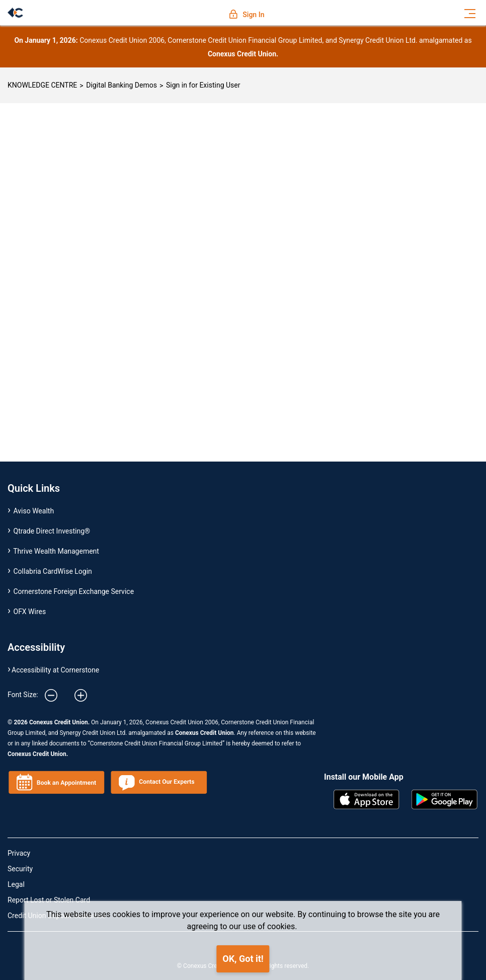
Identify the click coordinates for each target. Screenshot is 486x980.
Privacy (19, 853)
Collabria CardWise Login (53, 571)
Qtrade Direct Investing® (52, 531)
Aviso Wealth (34, 511)
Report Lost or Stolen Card (49, 900)
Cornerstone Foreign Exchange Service (74, 591)
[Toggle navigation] (470, 13)
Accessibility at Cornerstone (55, 670)
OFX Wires (30, 612)
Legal (16, 884)
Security (20, 869)
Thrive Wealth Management (56, 551)
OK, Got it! (243, 959)
